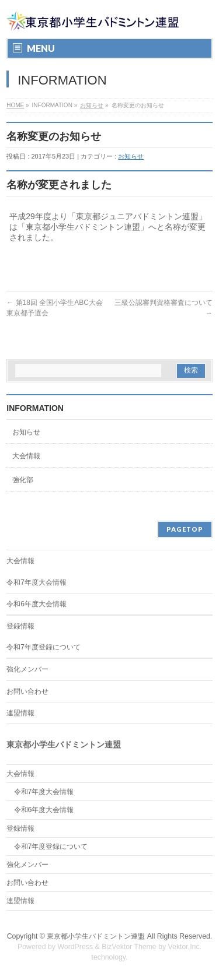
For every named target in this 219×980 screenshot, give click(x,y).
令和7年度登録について (44, 647)
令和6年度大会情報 (36, 604)
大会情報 (26, 456)
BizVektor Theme (129, 947)
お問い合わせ (27, 691)
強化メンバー (27, 669)
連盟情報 (20, 713)
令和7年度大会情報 (36, 582)
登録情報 (20, 626)
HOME (15, 105)
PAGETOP (185, 529)
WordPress (75, 947)
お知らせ (92, 105)
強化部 (23, 480)
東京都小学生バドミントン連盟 (96, 936)
